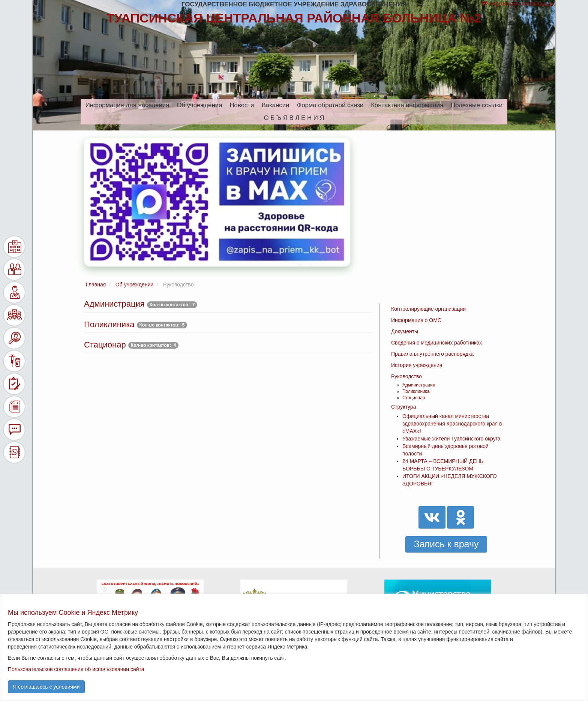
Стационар (414, 398)
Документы (405, 331)
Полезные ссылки (477, 105)
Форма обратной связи (330, 105)
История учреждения (417, 365)
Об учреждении (199, 105)
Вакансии (275, 105)
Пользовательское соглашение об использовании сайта (76, 669)
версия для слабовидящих (519, 4)
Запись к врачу (446, 544)
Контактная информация (407, 105)
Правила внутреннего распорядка (432, 354)
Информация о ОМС (416, 320)
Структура (403, 407)
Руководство (406, 376)
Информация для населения (127, 105)
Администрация (419, 385)
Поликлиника (416, 391)
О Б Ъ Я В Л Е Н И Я (294, 118)
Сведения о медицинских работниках (436, 343)
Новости (242, 105)
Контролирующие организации (428, 309)
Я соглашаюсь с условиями (46, 687)
